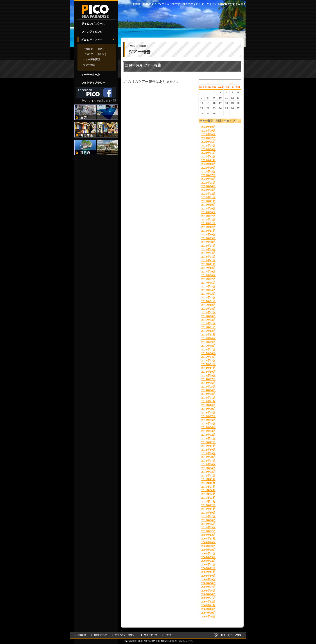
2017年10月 (209, 268)
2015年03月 (209, 360)
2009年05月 (209, 557)
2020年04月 (209, 186)
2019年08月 (209, 212)
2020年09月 (209, 168)
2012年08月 (209, 457)
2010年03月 (209, 527)
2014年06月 (209, 383)
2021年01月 (209, 153)
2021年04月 (209, 149)
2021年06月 (209, 142)
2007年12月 (209, 602)
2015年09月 (209, 342)
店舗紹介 (81, 635)
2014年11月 (208, 368)
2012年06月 (209, 464)
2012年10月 (209, 450)
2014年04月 (209, 390)
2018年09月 (209, 238)
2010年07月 (209, 516)
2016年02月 (209, 323)
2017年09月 (209, 271)
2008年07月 (209, 587)
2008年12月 (209, 568)
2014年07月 (209, 379)
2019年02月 (209, 219)
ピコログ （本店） (94, 49)
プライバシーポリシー (124, 635)
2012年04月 (209, 468)
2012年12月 (209, 442)
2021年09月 (209, 131)
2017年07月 (209, 279)
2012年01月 (209, 475)
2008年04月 (209, 594)
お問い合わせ (99, 635)
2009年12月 (209, 535)
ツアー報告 (89, 65)
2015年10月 (209, 338)
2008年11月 (208, 572)
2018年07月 (209, 246)
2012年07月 (209, 461)
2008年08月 (209, 583)
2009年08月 (209, 550)
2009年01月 (209, 564)
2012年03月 (209, 472)
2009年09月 (209, 546)
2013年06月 (209, 420)
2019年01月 (209, 223)
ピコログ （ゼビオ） (95, 54)
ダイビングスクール (96, 24)
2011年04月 (208, 494)
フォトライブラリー (96, 83)
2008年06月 (209, 591)
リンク (166, 635)
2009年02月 (209, 561)
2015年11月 (208, 335)
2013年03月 (209, 431)
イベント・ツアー (96, 40)
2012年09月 (209, 453)
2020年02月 (209, 194)
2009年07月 (209, 553)
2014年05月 (209, 387)
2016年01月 (209, 327)
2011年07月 (208, 487)
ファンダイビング (96, 32)
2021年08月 (209, 134)
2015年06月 (209, 353)
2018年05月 (209, 249)
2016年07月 (209, 312)
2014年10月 (209, 372)
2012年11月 (208, 446)
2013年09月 (209, 409)
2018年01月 (209, 257)
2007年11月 (208, 605)
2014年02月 (209, 394)
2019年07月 (209, 216)
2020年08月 (209, 171)
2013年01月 (209, 438)
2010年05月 (209, 524)
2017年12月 (209, 260)
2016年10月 (209, 305)
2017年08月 (209, 275)
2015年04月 (209, 357)
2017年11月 (208, 264)
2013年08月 (209, 412)
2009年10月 (209, 542)
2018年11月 (208, 231)
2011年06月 (208, 490)
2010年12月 (209, 505)
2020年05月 (209, 183)
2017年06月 (209, 283)
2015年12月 (209, 331)
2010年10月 (209, 513)
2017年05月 (209, 286)
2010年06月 (209, 520)
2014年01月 (209, 398)
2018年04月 (209, 253)
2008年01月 (209, 598)
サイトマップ (149, 635)
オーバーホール (96, 75)
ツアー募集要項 (92, 60)
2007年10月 (209, 609)
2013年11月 (208, 401)
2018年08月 (209, 242)
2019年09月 (209, 208)
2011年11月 (208, 483)
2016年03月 (209, 320)
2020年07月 (209, 175)
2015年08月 (209, 346)
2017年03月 (209, 294)
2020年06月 (209, 179)
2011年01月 (208, 501)
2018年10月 (209, 234)
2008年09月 (209, 579)
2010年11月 (208, 509)
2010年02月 (209, 531)
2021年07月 (209, 138)
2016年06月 (209, 316)
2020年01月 (209, 197)
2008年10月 (209, 576)
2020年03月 (209, 190)
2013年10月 (209, 405)
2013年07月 (209, 416)
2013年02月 (209, 435)
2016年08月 (209, 309)
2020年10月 (209, 164)
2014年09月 (209, 375)
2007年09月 (209, 613)
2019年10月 (209, 205)
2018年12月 (209, 227)
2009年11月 (208, 538)
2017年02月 (209, 297)
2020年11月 (208, 160)
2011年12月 (208, 479)
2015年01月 (209, 364)
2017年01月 (209, 301)
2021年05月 (209, 145)
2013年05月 (209, 423)
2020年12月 (209, 156)
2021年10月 (209, 127)
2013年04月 (209, 427)
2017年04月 (209, 290)
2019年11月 (208, 201)
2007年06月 (209, 616)
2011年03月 (208, 498)
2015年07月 (209, 349)
